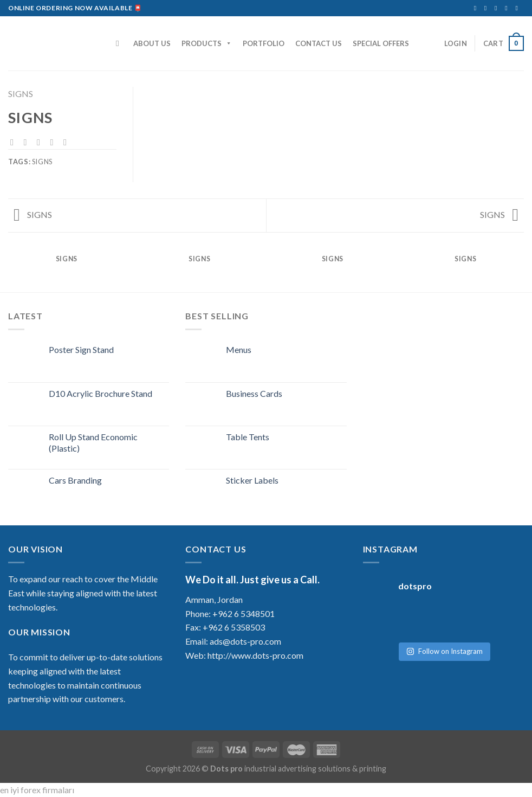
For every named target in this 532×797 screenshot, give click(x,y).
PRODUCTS (207, 43)
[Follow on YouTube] (518, 8)
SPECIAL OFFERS (381, 43)
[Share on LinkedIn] (68, 142)
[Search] (120, 43)
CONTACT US (319, 43)
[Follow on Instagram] (488, 8)
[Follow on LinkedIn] (508, 8)
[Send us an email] (498, 8)
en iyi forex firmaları (37, 790)
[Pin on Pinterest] (54, 142)
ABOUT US (152, 43)
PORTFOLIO (264, 43)
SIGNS (21, 94)
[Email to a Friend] (41, 142)
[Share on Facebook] (15, 142)
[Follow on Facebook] (477, 8)
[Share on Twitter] (28, 142)
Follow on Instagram (445, 640)
